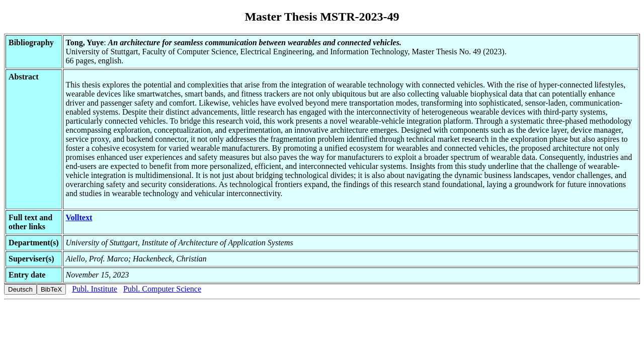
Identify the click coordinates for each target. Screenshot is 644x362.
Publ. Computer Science (162, 289)
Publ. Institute (95, 289)
